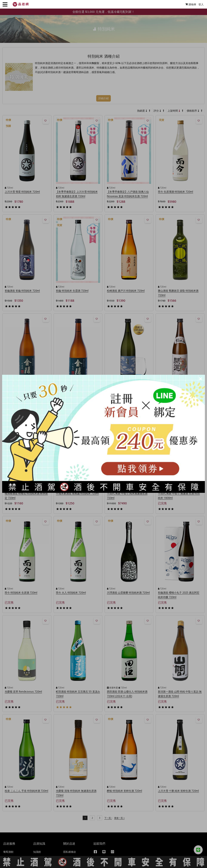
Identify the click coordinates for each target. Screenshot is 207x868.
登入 (199, 4)
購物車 (189, 4)
